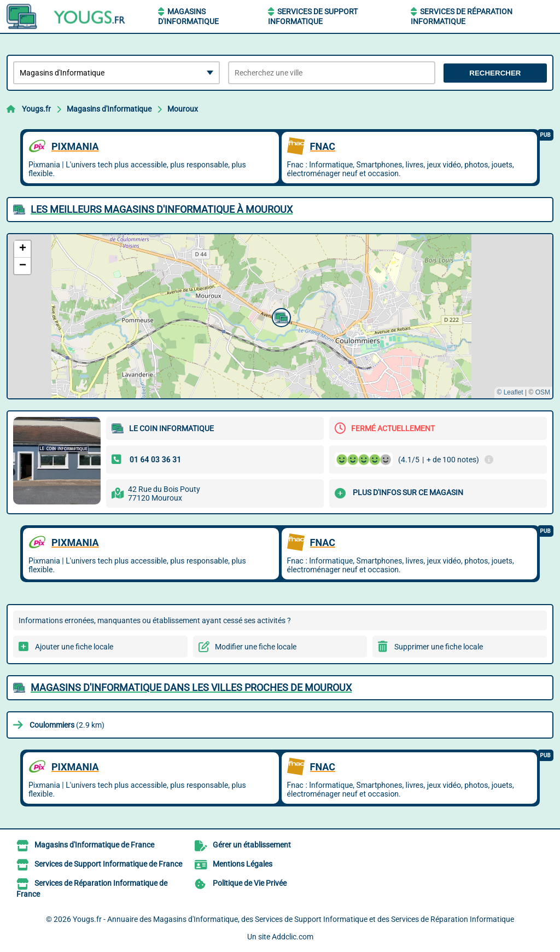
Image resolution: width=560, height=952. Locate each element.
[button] (280, 316)
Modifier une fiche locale (256, 647)
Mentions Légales (243, 864)
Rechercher (495, 73)
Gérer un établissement (252, 845)
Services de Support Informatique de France (108, 864)
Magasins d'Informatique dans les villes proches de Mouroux (191, 687)
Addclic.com (293, 937)
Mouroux (183, 109)
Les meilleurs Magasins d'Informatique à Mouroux (162, 209)
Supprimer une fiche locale (439, 647)
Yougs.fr (36, 109)
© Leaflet (510, 392)
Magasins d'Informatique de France (94, 845)
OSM (543, 392)
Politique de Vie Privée (250, 883)
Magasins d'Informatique (109, 109)
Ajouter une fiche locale (74, 647)
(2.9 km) (67, 725)
